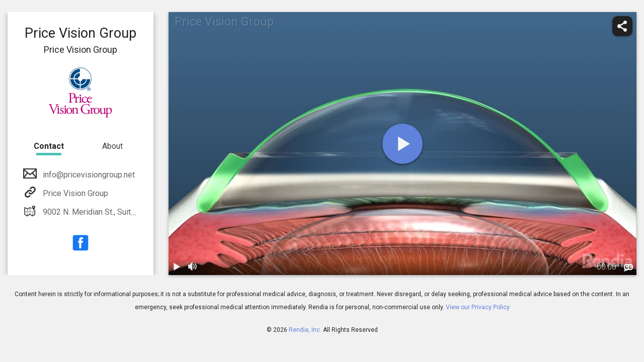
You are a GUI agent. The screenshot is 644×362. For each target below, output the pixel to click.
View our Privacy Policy (478, 307)
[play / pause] (177, 267)
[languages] (628, 268)
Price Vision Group (74, 193)
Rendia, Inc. (305, 330)
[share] (622, 26)
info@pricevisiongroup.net (88, 175)
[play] (403, 144)
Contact (49, 146)
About (112, 146)
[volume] (193, 267)
